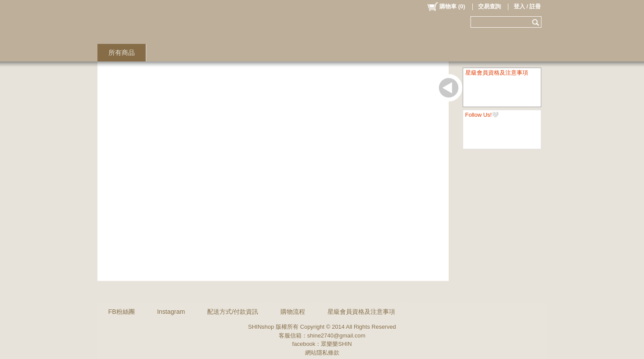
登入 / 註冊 (527, 6)
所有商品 (122, 52)
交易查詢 (489, 6)
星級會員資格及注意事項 (361, 312)
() (446, 7)
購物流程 (293, 312)
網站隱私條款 (322, 353)
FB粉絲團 (122, 312)
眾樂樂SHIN (336, 344)
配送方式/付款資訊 (233, 312)
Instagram (171, 312)
